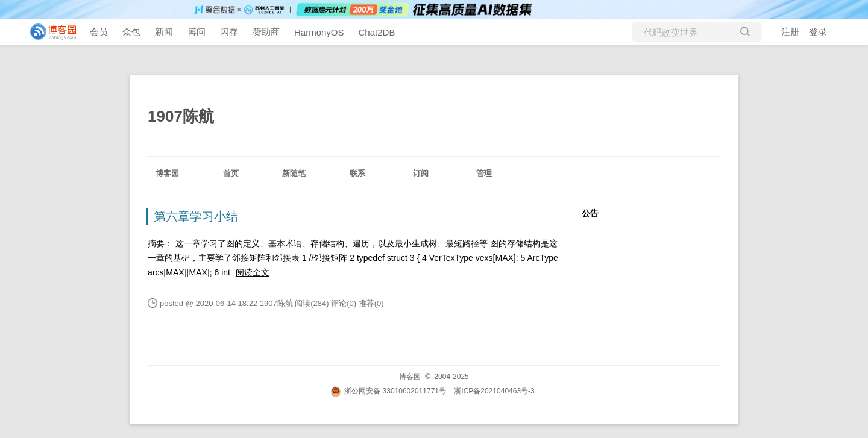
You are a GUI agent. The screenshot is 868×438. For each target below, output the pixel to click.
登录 (818, 32)
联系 (357, 173)
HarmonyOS (319, 32)
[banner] (48, 32)
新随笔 (294, 173)
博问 (197, 32)
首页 (231, 173)
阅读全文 (253, 272)
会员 (99, 32)
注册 (790, 32)
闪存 (229, 32)
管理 (484, 173)
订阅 (421, 173)
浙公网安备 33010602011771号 (388, 391)
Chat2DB (377, 32)
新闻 (164, 32)
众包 (131, 32)
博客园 (167, 173)
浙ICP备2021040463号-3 (494, 391)
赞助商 (266, 32)
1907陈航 (181, 116)
